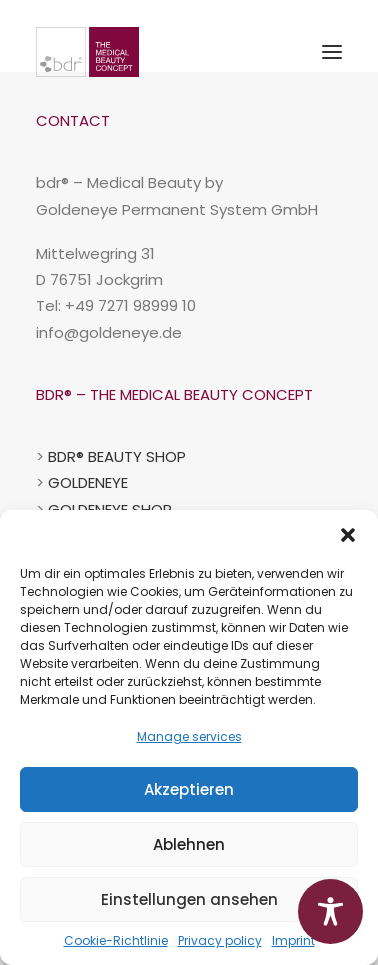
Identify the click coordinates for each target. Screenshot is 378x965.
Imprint (293, 940)
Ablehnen (189, 844)
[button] (348, 535)
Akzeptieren (189, 789)
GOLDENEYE (88, 482)
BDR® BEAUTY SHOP (117, 456)
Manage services (189, 736)
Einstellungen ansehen (189, 899)
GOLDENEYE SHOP (110, 509)
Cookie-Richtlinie (116, 940)
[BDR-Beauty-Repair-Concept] (87, 52)
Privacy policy (220, 940)
